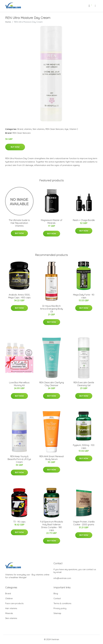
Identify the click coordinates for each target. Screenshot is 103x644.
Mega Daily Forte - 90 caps (84, 296)
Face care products (14, 603)
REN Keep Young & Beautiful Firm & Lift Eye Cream (19, 459)
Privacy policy (60, 608)
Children (9, 598)
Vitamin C (74, 129)
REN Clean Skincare (55, 129)
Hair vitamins (11, 608)
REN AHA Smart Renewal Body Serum (51, 458)
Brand (20, 129)
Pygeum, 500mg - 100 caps (84, 447)
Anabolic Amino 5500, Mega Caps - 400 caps (19, 296)
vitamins (28, 129)
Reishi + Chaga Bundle (84, 220)
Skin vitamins (39, 129)
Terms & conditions (62, 603)
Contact (57, 598)
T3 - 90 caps (19, 522)
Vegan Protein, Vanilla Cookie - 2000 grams (84, 523)
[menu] (95, 6)
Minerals (9, 613)
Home (8, 22)
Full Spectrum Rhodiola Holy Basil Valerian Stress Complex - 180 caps (52, 526)
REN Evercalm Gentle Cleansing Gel (84, 384)
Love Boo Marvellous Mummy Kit (19, 384)
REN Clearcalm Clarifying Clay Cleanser (52, 384)
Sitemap (57, 613)
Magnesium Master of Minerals (52, 222)
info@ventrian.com (62, 578)
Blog (56, 593)
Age (66, 129)
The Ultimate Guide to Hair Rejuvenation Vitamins (19, 223)
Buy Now (15, 147)
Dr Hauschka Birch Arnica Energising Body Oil (51, 309)
